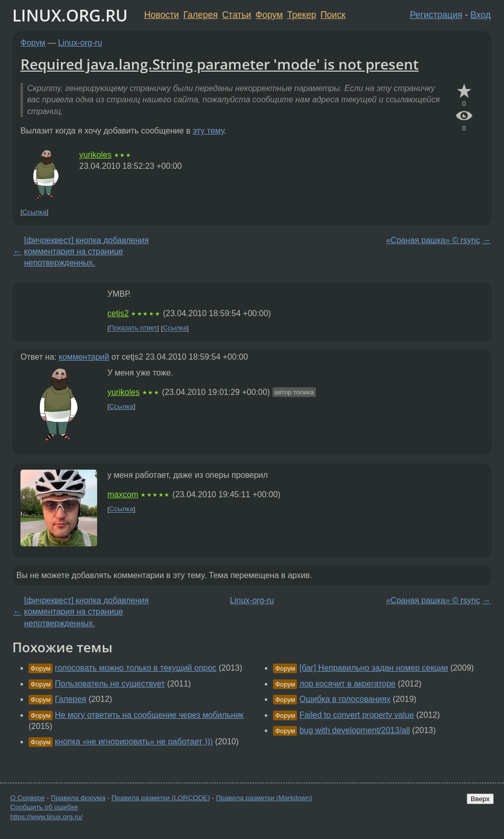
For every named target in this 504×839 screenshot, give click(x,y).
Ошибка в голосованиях (345, 699)
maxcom (123, 494)
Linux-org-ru (80, 43)
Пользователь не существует (110, 684)
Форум (269, 15)
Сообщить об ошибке (44, 807)
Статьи (236, 15)
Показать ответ (133, 328)
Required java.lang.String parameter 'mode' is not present (220, 64)
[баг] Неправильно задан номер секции (374, 668)
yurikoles (95, 155)
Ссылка (35, 212)
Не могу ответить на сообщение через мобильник (149, 715)
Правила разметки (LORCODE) (161, 798)
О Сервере (28, 798)
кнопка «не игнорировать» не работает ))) (134, 742)
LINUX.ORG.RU (70, 15)
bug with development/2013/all (355, 730)
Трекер (302, 15)
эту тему (208, 131)
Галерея (201, 15)
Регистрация (436, 15)
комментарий (84, 357)
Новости (162, 15)
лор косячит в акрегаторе (348, 684)
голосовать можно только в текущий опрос (135, 668)
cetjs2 (118, 313)
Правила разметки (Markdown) (264, 798)
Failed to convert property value (357, 715)
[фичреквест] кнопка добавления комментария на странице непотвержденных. (86, 252)
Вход (480, 15)
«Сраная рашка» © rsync (433, 240)
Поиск (333, 15)
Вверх (480, 799)
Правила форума (78, 798)
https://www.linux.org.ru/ (46, 817)
